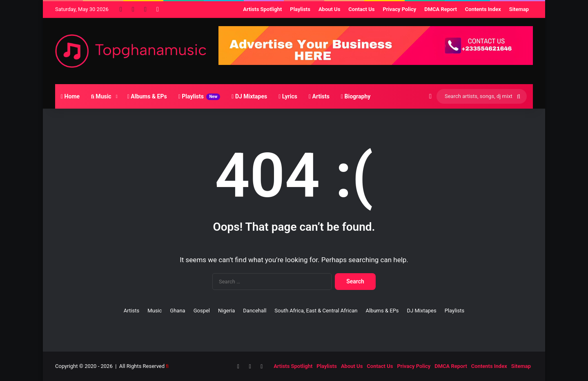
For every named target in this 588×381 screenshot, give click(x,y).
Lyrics (288, 96)
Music (101, 96)
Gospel (202, 311)
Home (70, 96)
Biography (356, 96)
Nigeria (226, 311)
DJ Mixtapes (249, 96)
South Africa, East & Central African (316, 311)
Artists (319, 96)
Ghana (177, 311)
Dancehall (255, 311)
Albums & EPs (147, 96)
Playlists (199, 97)
